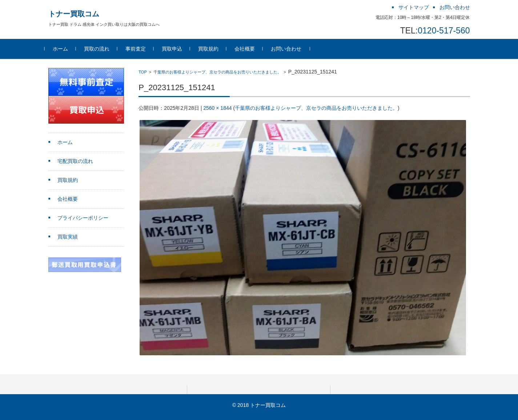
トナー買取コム (74, 14)
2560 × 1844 (217, 108)
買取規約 (212, 49)
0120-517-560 (444, 31)
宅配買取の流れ (75, 161)
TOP (142, 72)
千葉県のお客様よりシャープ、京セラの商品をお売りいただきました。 (217, 72)
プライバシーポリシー (83, 218)
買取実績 (68, 237)
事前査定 (139, 49)
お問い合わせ (290, 49)
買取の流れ (100, 49)
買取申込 (176, 49)
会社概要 (248, 49)
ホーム (64, 49)
